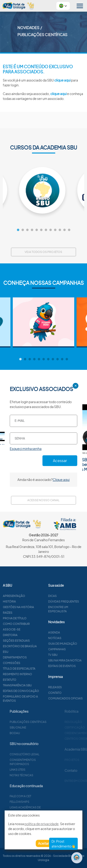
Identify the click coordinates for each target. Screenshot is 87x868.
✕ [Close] (76, 386)
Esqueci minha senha (26, 449)
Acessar (60, 461)
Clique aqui (61, 480)
